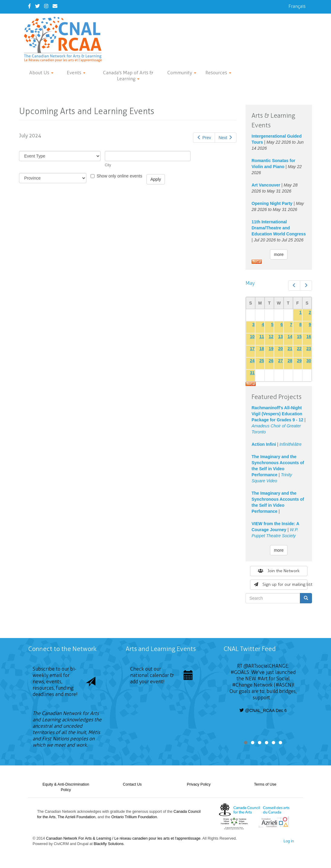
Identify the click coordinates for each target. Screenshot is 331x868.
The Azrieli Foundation (77, 817)
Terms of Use (265, 784)
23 (309, 349)
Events (76, 73)
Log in (289, 841)
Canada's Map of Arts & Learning (128, 76)
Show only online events (116, 176)
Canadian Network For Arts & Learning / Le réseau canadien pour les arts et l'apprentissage (123, 838)
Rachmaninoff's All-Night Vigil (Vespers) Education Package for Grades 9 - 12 (277, 414)
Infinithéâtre (290, 444)
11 (262, 337)
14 (290, 337)
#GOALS (240, 672)
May (250, 283)
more (279, 254)
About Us (41, 73)
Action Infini (264, 444)
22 (299, 349)
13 (281, 337)
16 (309, 337)
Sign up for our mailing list (281, 584)
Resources (218, 73)
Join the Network (279, 571)
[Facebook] (29, 6)
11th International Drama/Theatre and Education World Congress (279, 228)
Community (182, 73)
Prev (204, 138)
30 (309, 361)
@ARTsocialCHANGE (266, 666)
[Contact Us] (55, 6)
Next (226, 138)
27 (281, 361)
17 (252, 349)
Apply (156, 179)
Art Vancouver (266, 185)
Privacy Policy (199, 784)
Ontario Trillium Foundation (134, 817)
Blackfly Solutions (109, 844)
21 (290, 349)
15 (299, 337)
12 (271, 337)
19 (271, 349)
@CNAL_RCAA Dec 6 (263, 710)
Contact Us (132, 784)
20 (281, 349)
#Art (262, 679)
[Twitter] (37, 6)
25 (262, 361)
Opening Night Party (272, 203)
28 (290, 361)
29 (299, 361)
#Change (242, 685)
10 (252, 337)
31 (252, 373)
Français (297, 6)
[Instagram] (46, 6)
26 (271, 361)
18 (262, 349)
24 (252, 361)
